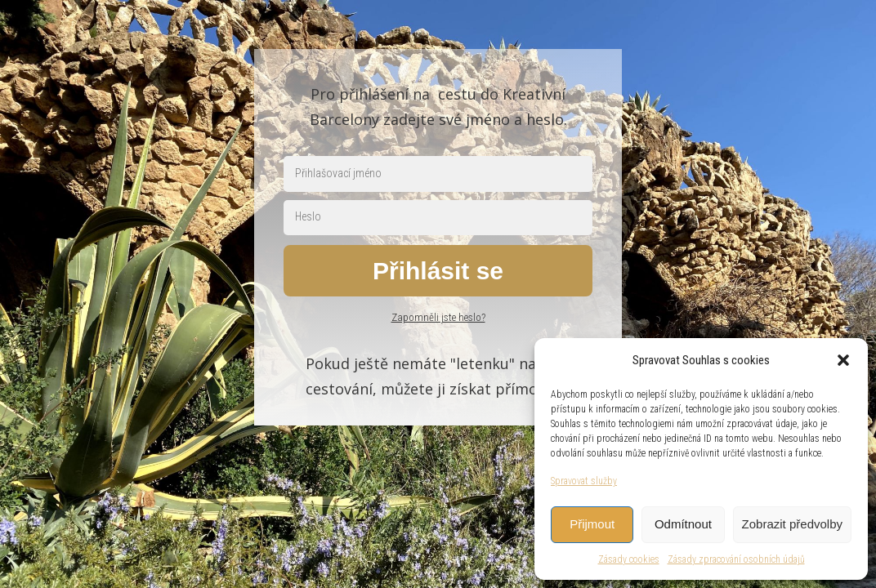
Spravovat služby (584, 481)
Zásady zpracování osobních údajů (736, 559)
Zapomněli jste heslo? (438, 317)
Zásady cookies (629, 559)
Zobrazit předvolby (792, 524)
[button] (843, 360)
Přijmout (592, 524)
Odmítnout (683, 524)
